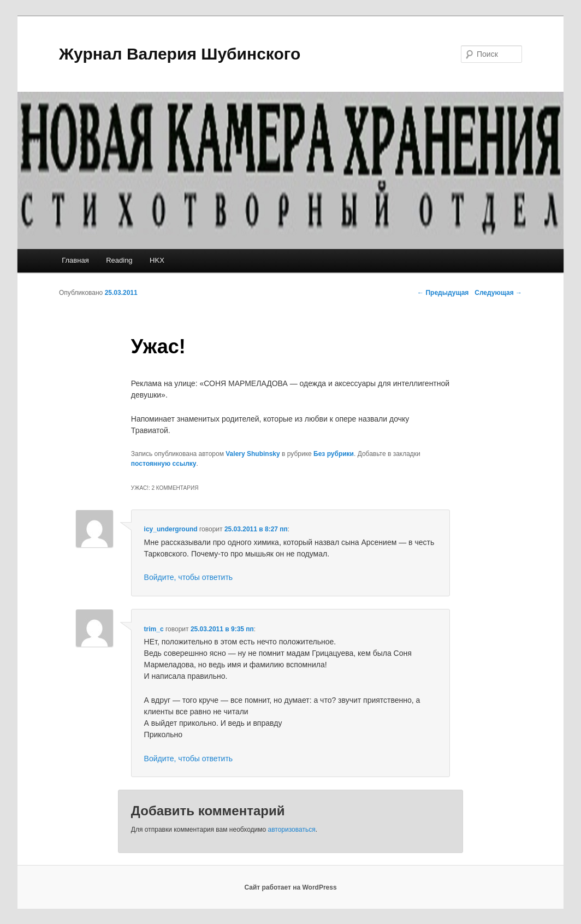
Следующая (498, 293)
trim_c (154, 629)
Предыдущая (443, 293)
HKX (157, 260)
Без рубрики (334, 454)
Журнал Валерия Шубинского (180, 54)
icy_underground (171, 529)
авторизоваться (292, 830)
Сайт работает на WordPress (290, 887)
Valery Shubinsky (253, 454)
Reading (119, 260)
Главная (75, 260)
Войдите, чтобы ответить (189, 577)
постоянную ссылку (164, 464)
